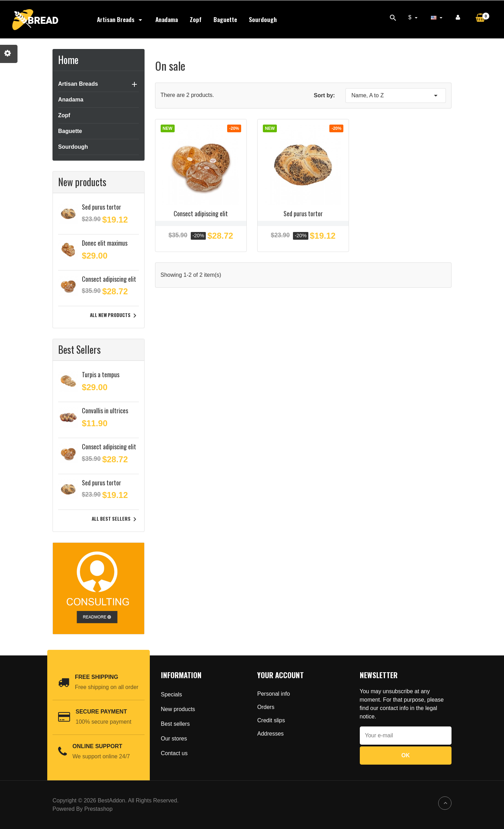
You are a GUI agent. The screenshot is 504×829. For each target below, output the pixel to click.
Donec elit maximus (105, 243)
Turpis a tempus (101, 374)
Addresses (271, 734)
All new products (114, 316)
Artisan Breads (120, 19)
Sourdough (263, 19)
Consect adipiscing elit (109, 279)
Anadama (167, 19)
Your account (281, 675)
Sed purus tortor (101, 207)
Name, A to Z (396, 96)
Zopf (196, 19)
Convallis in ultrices (105, 410)
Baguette (225, 19)
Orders (266, 707)
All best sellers (115, 519)
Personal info (274, 694)
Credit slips (271, 720)
